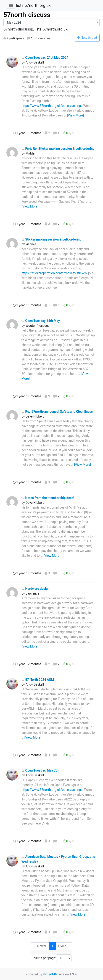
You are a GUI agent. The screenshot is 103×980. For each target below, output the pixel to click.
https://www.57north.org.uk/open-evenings (52, 106)
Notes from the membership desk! (48, 498)
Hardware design (36, 589)
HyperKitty (50, 974)
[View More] (75, 115)
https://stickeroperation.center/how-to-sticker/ (54, 273)
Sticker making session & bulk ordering (51, 239)
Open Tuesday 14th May (41, 321)
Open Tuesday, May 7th (40, 770)
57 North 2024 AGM (38, 680)
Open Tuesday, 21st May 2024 (45, 58)
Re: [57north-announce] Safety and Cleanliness (57, 412)
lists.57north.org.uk (33, 6)
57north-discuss (27, 15)
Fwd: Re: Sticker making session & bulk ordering (58, 149)
